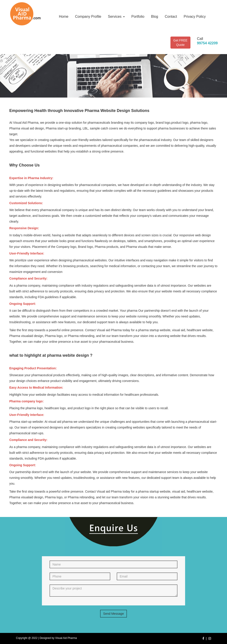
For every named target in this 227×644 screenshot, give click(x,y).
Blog (155, 17)
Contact (171, 17)
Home (64, 17)
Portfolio (138, 17)
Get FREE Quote (180, 43)
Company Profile (88, 17)
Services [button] (116, 17)
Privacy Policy (195, 17)
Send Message (113, 614)
